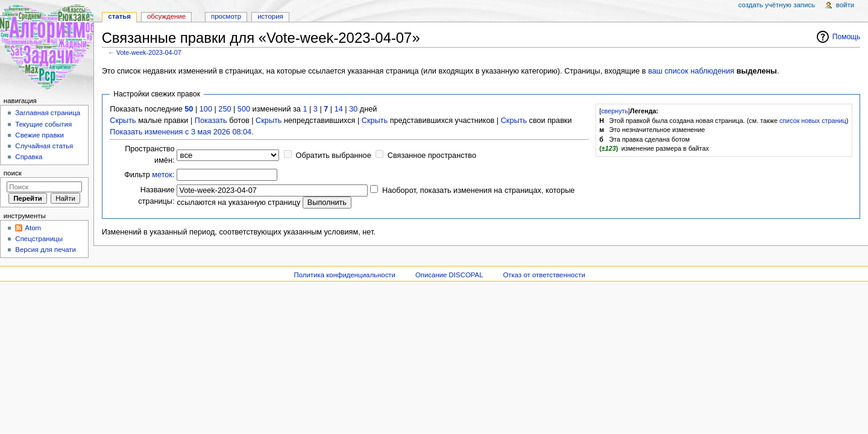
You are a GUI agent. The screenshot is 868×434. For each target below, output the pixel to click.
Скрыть (123, 121)
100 (206, 109)
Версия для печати (46, 250)
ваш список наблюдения (691, 71)
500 (244, 109)
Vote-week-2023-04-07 (149, 52)
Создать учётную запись (777, 5)
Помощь (847, 37)
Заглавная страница (48, 113)
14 (339, 109)
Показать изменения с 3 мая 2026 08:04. (181, 132)
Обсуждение (166, 16)
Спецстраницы (39, 239)
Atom (33, 228)
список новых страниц (813, 121)
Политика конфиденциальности (344, 275)
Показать (211, 121)
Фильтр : (149, 175)
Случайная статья (44, 146)
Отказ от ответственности (544, 275)
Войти (845, 5)
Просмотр (226, 16)
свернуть (615, 111)
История (270, 16)
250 (225, 109)
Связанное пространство (432, 156)
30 (353, 109)
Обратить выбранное (334, 156)
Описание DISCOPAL (449, 275)
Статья (119, 16)
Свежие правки (39, 135)
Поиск (13, 173)
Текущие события (43, 124)
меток (162, 175)
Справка (29, 157)
